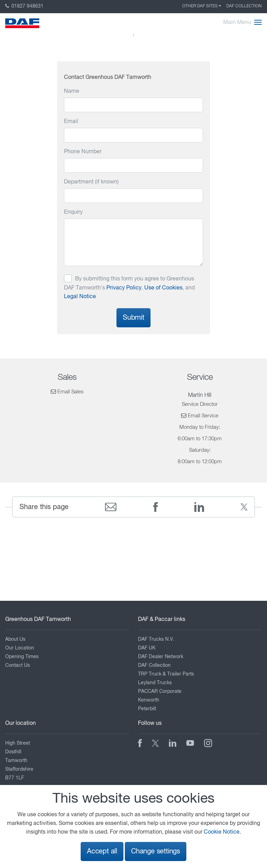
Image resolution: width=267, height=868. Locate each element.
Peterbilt (147, 709)
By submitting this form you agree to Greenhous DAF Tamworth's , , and (129, 288)
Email (71, 122)
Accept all (102, 851)
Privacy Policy (124, 288)
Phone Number (83, 152)
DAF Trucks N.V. (156, 639)
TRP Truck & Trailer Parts (166, 674)
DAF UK (147, 648)
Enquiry (73, 212)
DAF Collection (244, 6)
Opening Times (22, 657)
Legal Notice (80, 297)
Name (72, 91)
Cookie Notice (222, 832)
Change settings (156, 851)
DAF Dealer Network (161, 657)
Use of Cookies (163, 288)
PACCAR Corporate (160, 691)
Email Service (203, 416)
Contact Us (18, 665)
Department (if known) (91, 182)
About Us (15, 639)
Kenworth (149, 700)
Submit (133, 318)
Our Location (20, 648)
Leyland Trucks (155, 683)
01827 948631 (24, 6)
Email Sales (70, 392)
